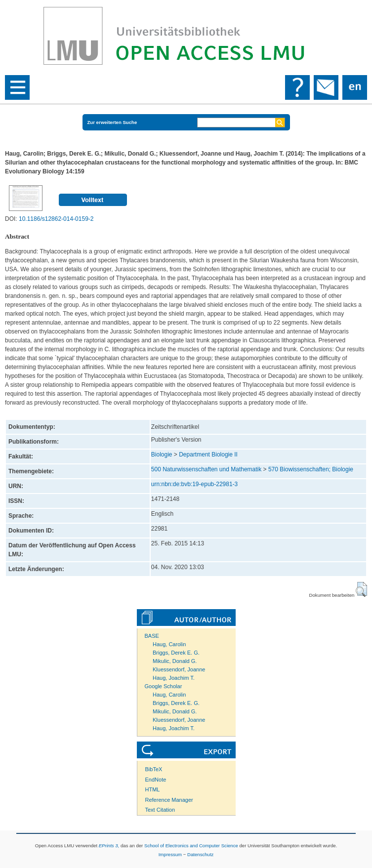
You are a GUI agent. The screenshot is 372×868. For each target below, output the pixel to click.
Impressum (170, 854)
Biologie (162, 455)
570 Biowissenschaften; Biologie (311, 469)
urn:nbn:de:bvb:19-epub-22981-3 (194, 484)
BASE (152, 636)
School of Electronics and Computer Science (191, 846)
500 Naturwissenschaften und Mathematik (206, 469)
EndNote (156, 780)
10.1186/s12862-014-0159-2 (56, 219)
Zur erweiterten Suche (112, 122)
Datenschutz (200, 854)
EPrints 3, (109, 846)
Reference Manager (169, 800)
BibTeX (154, 769)
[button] (361, 589)
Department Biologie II (208, 455)
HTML (153, 789)
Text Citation (160, 810)
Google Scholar (164, 686)
